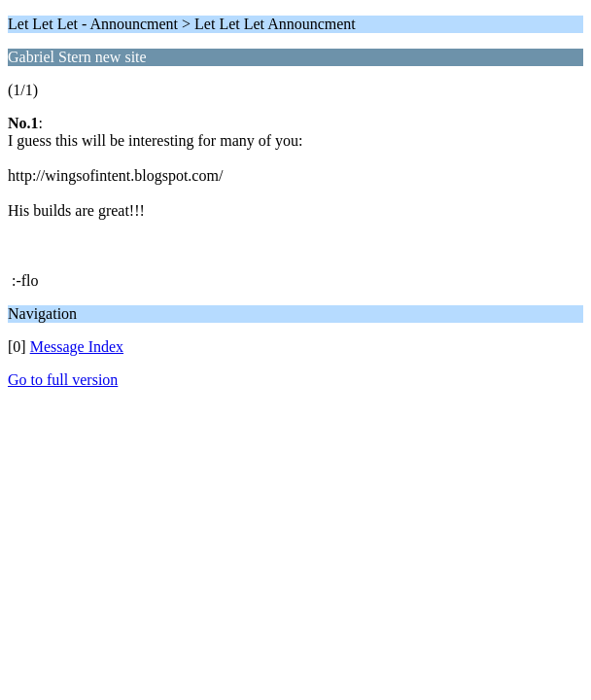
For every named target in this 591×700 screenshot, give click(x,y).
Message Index (77, 347)
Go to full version (63, 380)
